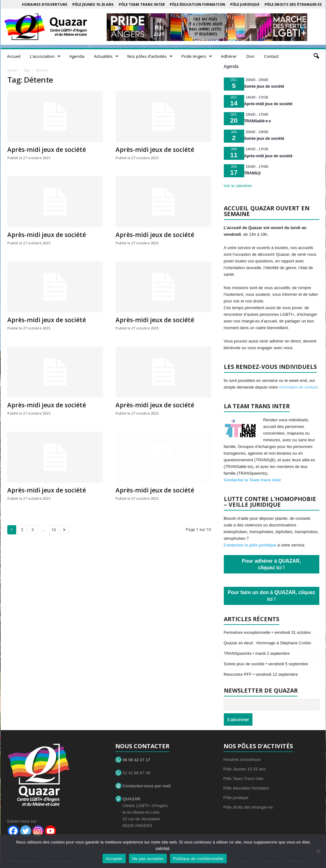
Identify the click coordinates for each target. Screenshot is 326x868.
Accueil (14, 56)
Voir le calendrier (238, 186)
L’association (45, 56)
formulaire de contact (298, 387)
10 (54, 530)
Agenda (77, 56)
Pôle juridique (245, 4)
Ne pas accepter (148, 859)
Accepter (114, 859)
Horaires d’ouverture (45, 4)
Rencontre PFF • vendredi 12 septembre (261, 674)
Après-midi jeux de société (47, 150)
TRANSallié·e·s (258, 121)
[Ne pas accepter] (318, 851)
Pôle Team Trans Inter (142, 4)
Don (250, 56)
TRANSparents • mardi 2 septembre (257, 653)
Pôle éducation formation (197, 4)
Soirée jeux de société (264, 86)
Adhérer (229, 56)
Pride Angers (197, 56)
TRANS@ (253, 173)
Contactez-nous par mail (143, 786)
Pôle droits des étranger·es (293, 4)
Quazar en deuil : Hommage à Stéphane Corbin (268, 643)
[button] (316, 56)
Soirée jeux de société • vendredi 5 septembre (266, 664)
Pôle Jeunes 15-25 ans (93, 4)
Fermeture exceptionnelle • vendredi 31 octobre (267, 632)
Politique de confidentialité (198, 859)
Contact (271, 56)
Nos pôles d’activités (150, 56)
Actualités (106, 56)
